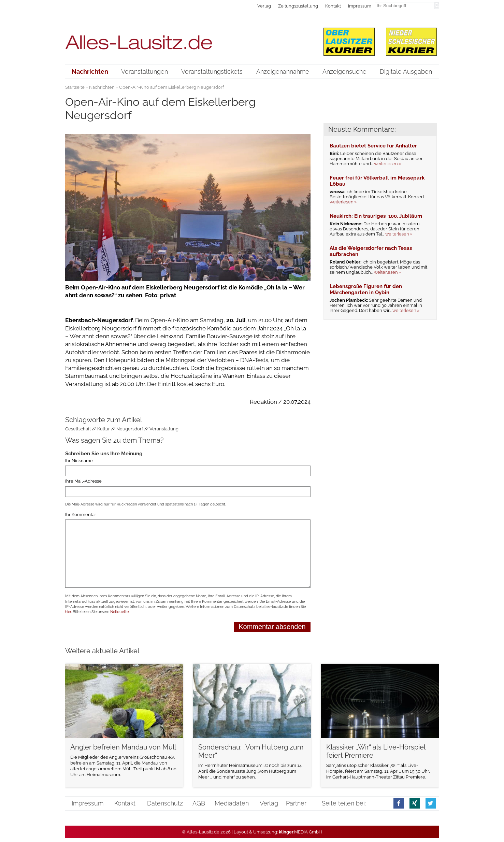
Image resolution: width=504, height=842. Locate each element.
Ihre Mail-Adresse (83, 481)
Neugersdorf (130, 429)
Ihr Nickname (79, 461)
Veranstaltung (164, 429)
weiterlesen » (387, 164)
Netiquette (119, 612)
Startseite (75, 87)
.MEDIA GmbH (300, 832)
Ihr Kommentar (81, 515)
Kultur (104, 429)
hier (68, 612)
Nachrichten (102, 87)
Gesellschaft (78, 429)
